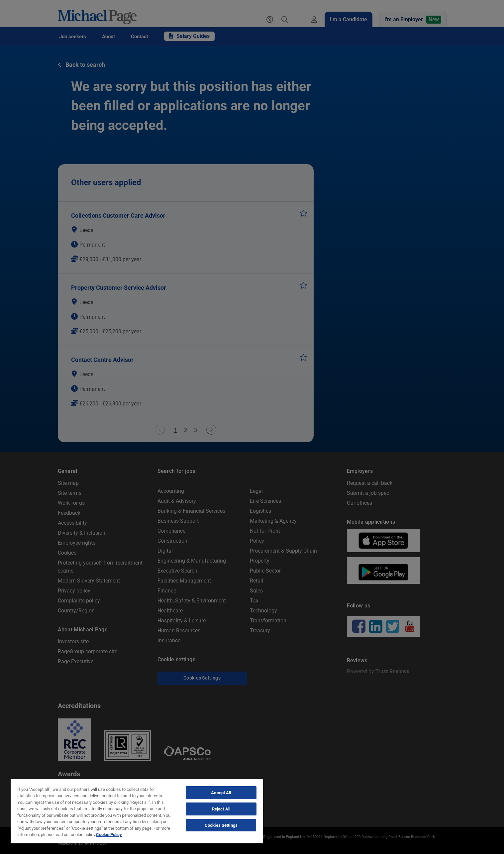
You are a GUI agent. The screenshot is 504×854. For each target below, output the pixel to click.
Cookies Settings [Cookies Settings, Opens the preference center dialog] (221, 825)
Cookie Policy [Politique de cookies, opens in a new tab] (109, 835)
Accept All (221, 793)
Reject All (221, 809)
